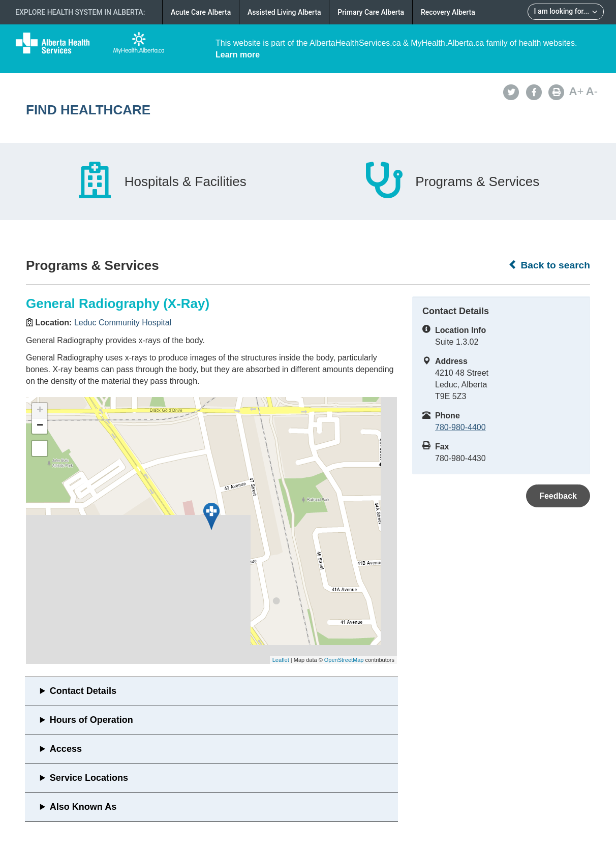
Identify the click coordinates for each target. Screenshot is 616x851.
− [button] (40, 426)
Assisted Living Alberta (284, 12)
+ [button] (40, 411)
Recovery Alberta (448, 12)
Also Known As (83, 807)
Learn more (238, 55)
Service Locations (89, 778)
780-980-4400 (460, 427)
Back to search (549, 265)
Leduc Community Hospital (123, 323)
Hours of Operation (91, 720)
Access (66, 749)
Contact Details (83, 691)
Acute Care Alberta (201, 12)
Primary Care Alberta (371, 12)
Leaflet (281, 660)
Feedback (558, 496)
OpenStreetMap (344, 660)
